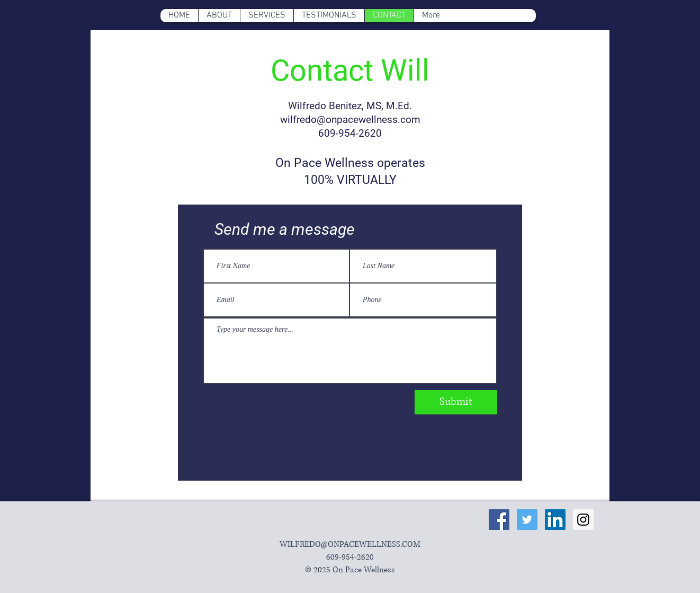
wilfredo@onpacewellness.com (350, 120)
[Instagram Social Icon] (583, 520)
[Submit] (456, 402)
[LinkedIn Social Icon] (555, 520)
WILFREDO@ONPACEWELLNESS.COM (350, 545)
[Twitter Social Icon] (527, 520)
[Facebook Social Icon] (499, 520)
